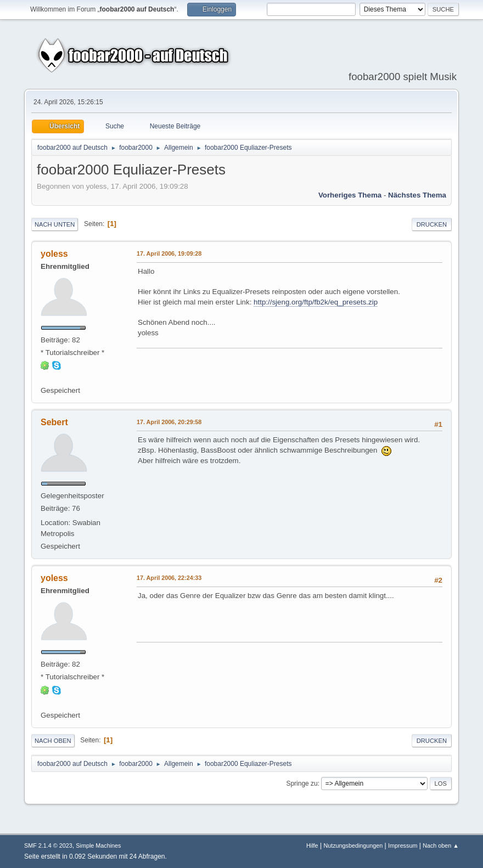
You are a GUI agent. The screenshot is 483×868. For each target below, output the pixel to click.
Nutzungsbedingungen (353, 846)
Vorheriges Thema (350, 195)
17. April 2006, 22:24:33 (169, 578)
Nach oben (53, 741)
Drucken (432, 224)
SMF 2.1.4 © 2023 (48, 846)
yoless (54, 254)
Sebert (54, 422)
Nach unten (55, 224)
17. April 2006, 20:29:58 (169, 422)
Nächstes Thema (417, 195)
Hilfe (312, 846)
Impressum (403, 846)
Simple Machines (98, 846)
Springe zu (302, 784)
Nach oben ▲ (441, 846)
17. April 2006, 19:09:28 (169, 253)
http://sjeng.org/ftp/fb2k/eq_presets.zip (316, 302)
